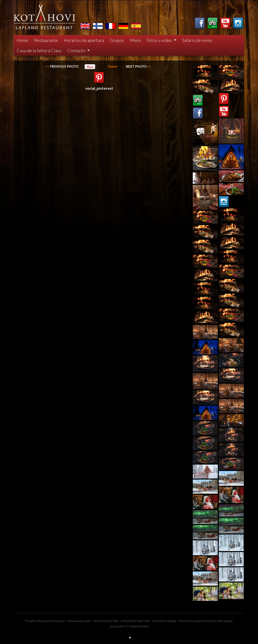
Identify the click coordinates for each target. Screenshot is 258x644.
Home (22, 40)
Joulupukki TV (119, 626)
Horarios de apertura (84, 40)
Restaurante (46, 40)
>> (138, 66)
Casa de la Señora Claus (39, 51)
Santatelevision (139, 626)
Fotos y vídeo (160, 40)
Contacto (77, 51)
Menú (135, 40)
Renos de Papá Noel (106, 621)
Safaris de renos (197, 40)
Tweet (112, 66)
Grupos (117, 40)
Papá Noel (143, 621)
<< (62, 66)
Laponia (198, 621)
